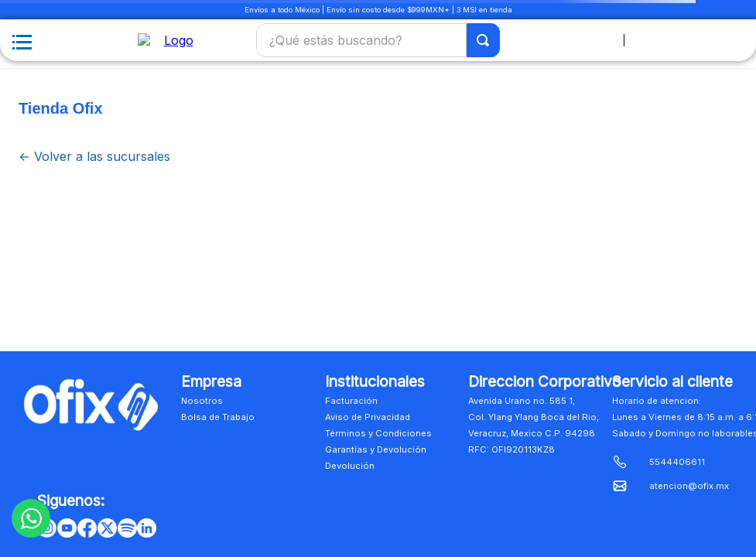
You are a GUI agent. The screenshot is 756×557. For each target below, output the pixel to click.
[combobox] (378, 42)
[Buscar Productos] (484, 42)
